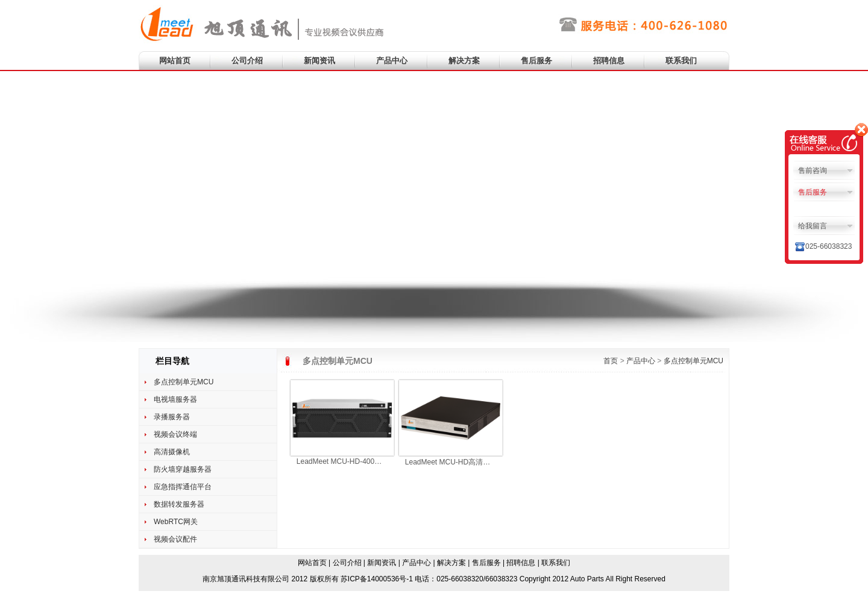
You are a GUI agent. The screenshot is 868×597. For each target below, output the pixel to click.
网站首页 (175, 61)
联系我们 (681, 61)
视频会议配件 (175, 539)
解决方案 (464, 61)
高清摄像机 (172, 452)
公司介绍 (247, 61)
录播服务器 (172, 417)
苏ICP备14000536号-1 (377, 579)
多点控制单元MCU (184, 382)
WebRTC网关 (176, 522)
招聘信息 (609, 61)
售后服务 (536, 61)
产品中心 (392, 61)
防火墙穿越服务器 (183, 469)
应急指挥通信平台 (183, 487)
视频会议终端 (175, 434)
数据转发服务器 (179, 504)
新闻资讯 (319, 61)
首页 (611, 361)
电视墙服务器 (175, 399)
